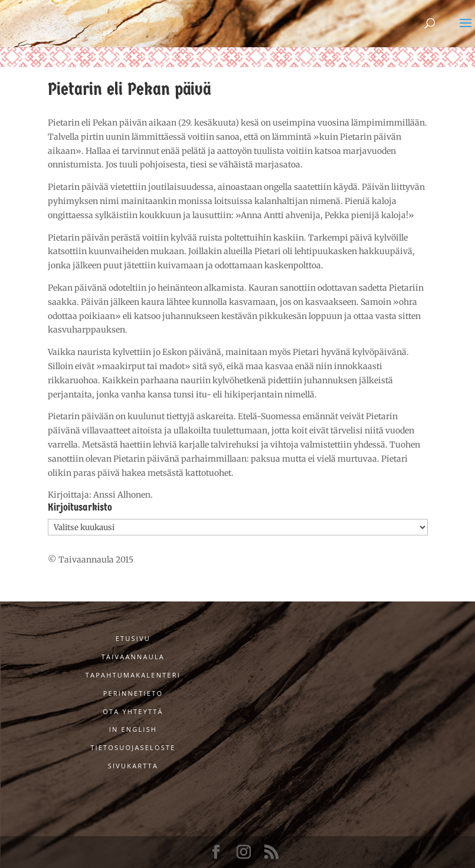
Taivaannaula (133, 657)
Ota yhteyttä (133, 711)
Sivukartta (133, 766)
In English (133, 729)
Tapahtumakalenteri (133, 675)
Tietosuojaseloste (133, 747)
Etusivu (133, 638)
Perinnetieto (133, 693)
